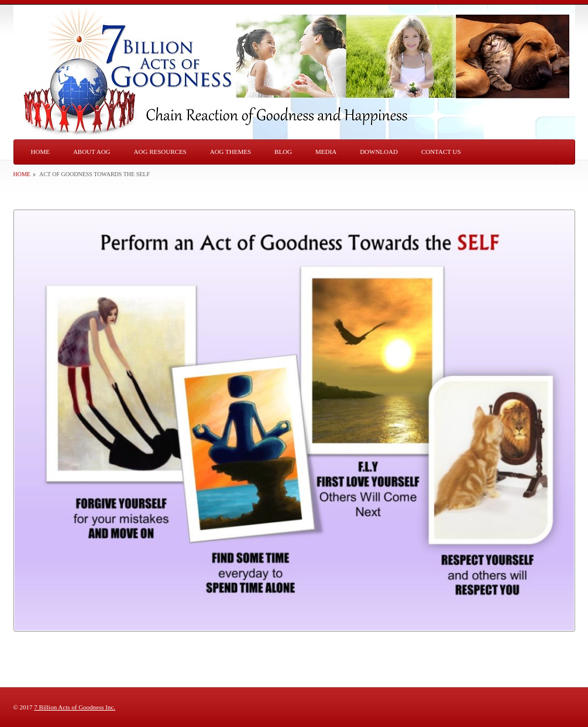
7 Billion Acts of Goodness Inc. (75, 707)
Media (326, 152)
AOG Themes (231, 152)
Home (40, 152)
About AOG (92, 152)
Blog (283, 152)
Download (379, 152)
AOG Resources (160, 152)
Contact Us (441, 152)
